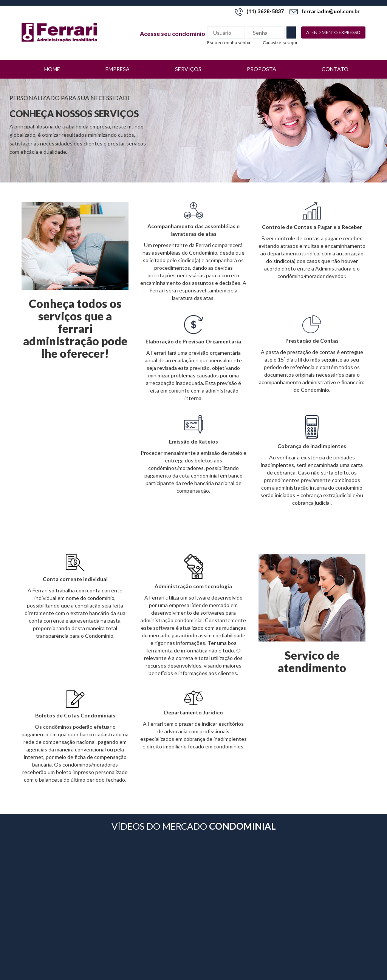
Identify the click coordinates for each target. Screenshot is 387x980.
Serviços (188, 69)
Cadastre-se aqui (280, 43)
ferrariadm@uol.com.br (325, 11)
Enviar (291, 32)
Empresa (118, 69)
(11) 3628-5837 (259, 11)
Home (52, 69)
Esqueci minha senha (229, 43)
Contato (335, 69)
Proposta (262, 69)
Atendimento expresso (333, 32)
